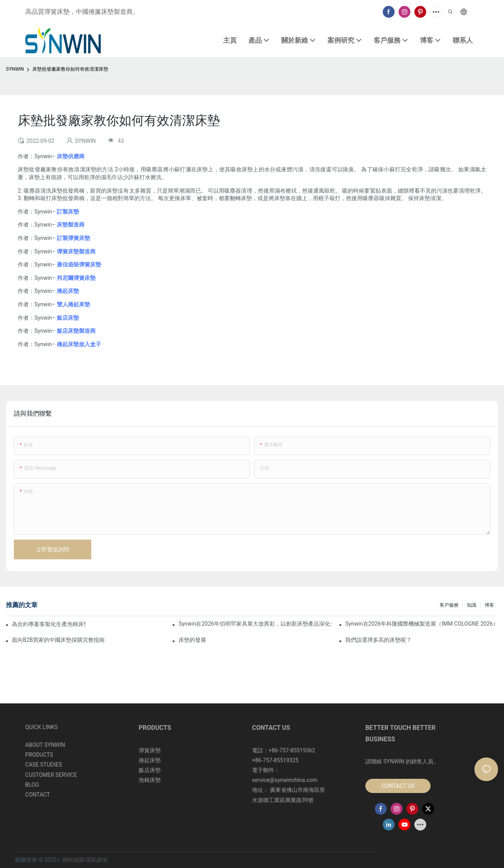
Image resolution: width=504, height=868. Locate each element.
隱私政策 (97, 860)
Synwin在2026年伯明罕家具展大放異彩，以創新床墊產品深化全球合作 (255, 624)
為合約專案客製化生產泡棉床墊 (49, 624)
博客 (489, 605)
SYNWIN (15, 69)
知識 (472, 605)
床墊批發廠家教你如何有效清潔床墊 (70, 69)
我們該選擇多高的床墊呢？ (378, 640)
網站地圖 (73, 860)
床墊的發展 (192, 640)
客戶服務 (449, 605)
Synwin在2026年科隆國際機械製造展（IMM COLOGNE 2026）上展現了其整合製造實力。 (422, 624)
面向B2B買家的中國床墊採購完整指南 (58, 640)
